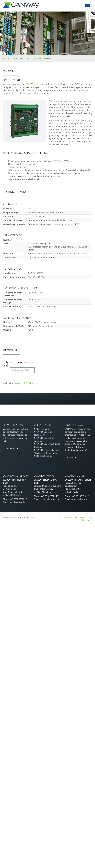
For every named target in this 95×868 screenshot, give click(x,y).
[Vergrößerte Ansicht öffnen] (24, 121)
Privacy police (86, 517)
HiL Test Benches (44, 456)
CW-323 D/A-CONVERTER (42, 58)
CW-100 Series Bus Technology (44, 433)
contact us (10, 448)
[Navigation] (88, 6)
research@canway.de (81, 499)
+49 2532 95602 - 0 (19, 499)
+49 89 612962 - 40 (49, 496)
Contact (59, 517)
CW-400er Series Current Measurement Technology (47, 451)
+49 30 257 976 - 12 (81, 496)
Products (6, 58)
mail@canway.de (17, 502)
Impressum (68, 517)
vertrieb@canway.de (50, 499)
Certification (87, 520)
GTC (76, 517)
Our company (43, 429)
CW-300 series (33, 84)
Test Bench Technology (21, 58)
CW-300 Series (31, 383)
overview (18, 383)
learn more (72, 458)
